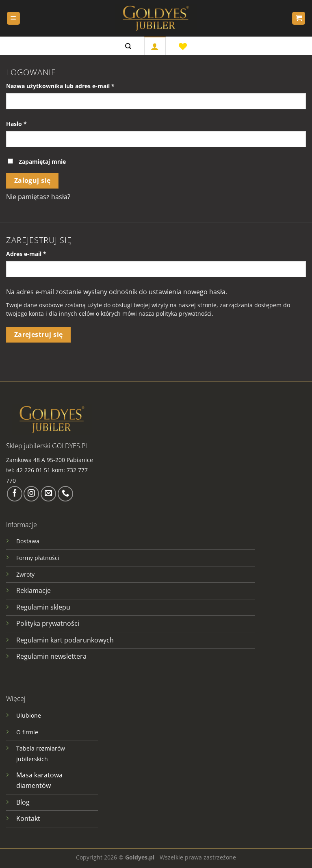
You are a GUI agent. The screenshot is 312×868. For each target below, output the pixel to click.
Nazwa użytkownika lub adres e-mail (76, 86)
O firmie (27, 732)
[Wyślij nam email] (48, 494)
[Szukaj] (128, 46)
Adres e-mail (42, 253)
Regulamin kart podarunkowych (66, 640)
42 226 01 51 (33, 470)
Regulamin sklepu (43, 607)
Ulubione (29, 715)
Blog (23, 802)
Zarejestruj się (39, 334)
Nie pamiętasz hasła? (38, 197)
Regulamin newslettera (51, 656)
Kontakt (28, 818)
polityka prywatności (184, 314)
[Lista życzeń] (183, 46)
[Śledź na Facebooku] (15, 494)
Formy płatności (38, 558)
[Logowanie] (155, 46)
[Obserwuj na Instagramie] (31, 494)
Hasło (32, 123)
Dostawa (28, 541)
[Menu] (13, 18)
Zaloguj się (32, 180)
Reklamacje (34, 590)
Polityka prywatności (48, 623)
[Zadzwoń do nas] (65, 494)
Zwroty (25, 574)
